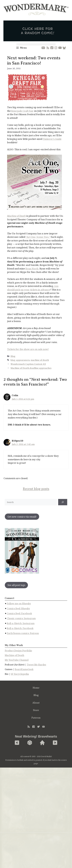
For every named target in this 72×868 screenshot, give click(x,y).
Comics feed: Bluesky (18, 608)
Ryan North (32, 269)
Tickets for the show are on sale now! (28, 349)
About (36, 703)
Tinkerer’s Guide (52, 139)
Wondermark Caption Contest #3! (28, 364)
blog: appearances (20, 360)
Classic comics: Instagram (21, 618)
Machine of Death (15, 655)
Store (36, 710)
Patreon (36, 718)
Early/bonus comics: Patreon (23, 633)
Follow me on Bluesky (19, 603)
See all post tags (16, 585)
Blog (13, 356)
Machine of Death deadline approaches (31, 368)
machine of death (40, 360)
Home (36, 688)
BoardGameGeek (24, 669)
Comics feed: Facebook (19, 613)
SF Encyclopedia (20, 674)
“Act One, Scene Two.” (38, 237)
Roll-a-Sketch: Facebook (20, 628)
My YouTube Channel (17, 660)
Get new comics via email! (22, 517)
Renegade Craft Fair (22, 111)
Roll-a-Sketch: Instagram (21, 623)
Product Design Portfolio (18, 651)
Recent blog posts (36, 489)
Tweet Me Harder (37, 665)
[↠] (63, 502)
